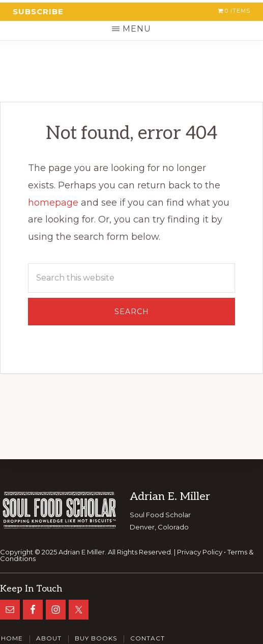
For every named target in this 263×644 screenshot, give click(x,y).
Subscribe (38, 11)
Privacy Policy (200, 552)
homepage (53, 203)
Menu (137, 29)
